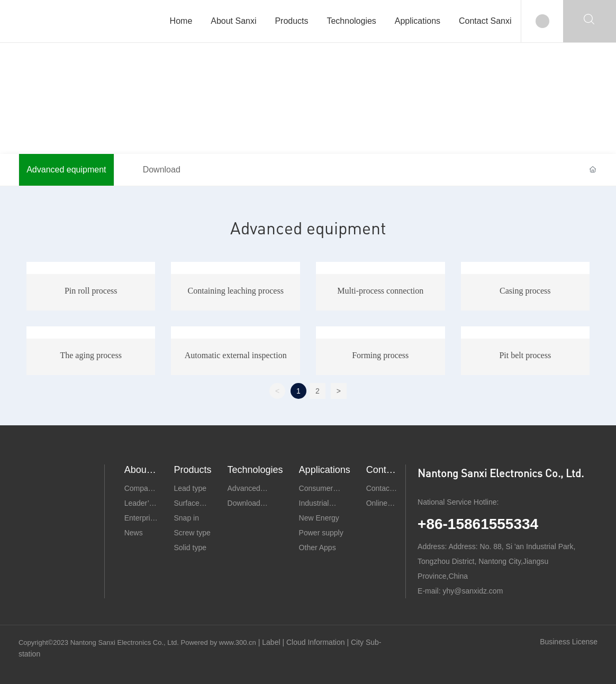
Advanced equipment (66, 170)
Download (162, 170)
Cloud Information (316, 642)
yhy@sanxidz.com (473, 591)
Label (272, 642)
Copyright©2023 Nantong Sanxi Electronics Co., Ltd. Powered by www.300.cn (137, 642)
